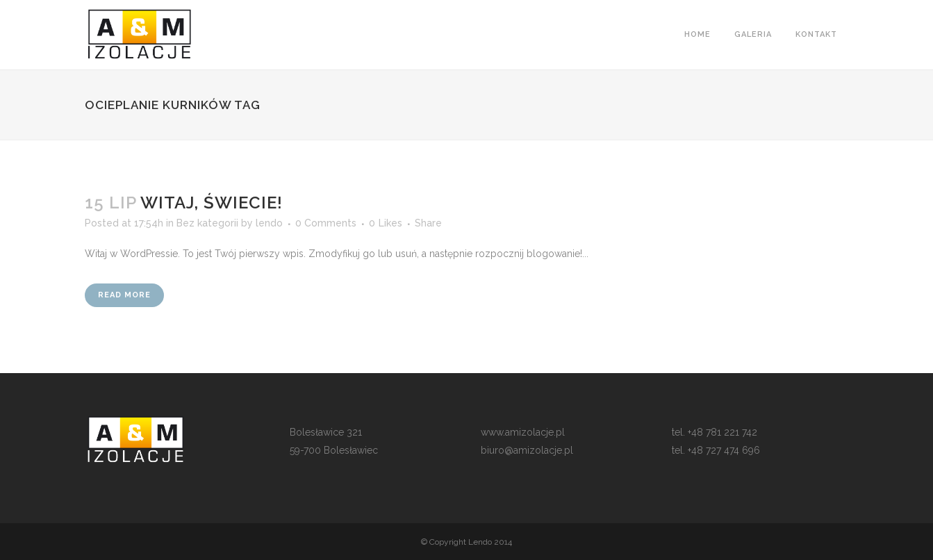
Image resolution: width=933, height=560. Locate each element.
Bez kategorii (207, 223)
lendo (269, 223)
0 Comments (326, 223)
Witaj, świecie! (212, 203)
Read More (124, 295)
